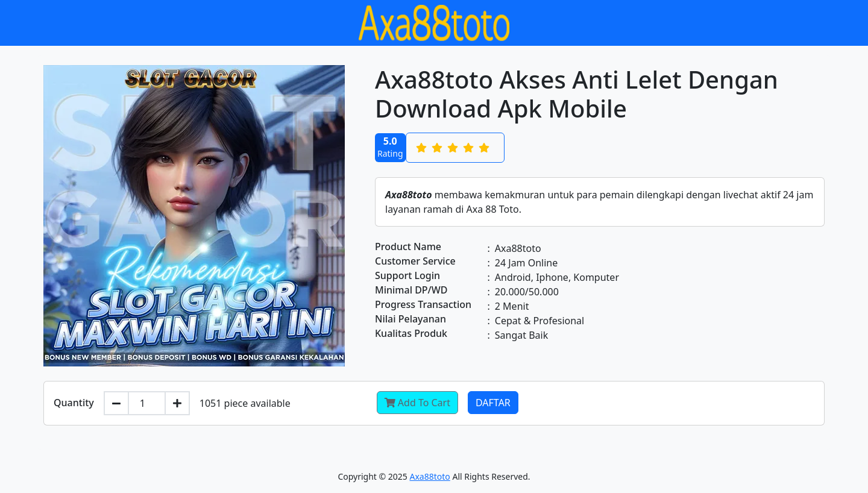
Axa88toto (430, 476)
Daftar (493, 403)
